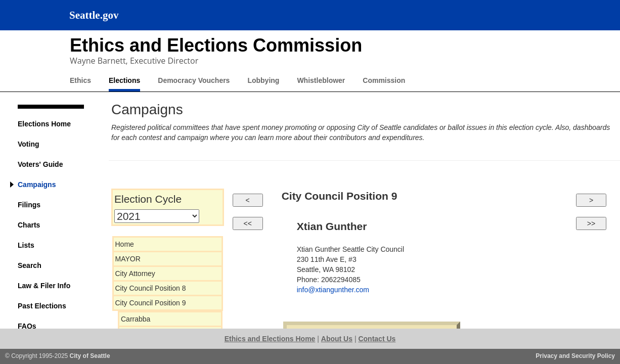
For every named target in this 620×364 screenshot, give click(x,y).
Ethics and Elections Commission (216, 45)
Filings (29, 205)
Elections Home (44, 124)
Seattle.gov (94, 15)
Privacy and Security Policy (575, 356)
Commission (384, 80)
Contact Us (377, 339)
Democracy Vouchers (194, 80)
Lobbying (263, 80)
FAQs (27, 326)
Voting (29, 144)
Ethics (80, 80)
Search (30, 265)
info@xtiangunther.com (333, 290)
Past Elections (42, 306)
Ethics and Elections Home (270, 339)
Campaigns (37, 185)
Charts (29, 225)
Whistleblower (321, 80)
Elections (124, 80)
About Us (337, 339)
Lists (26, 245)
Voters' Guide (40, 164)
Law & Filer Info (44, 286)
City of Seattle (90, 356)
